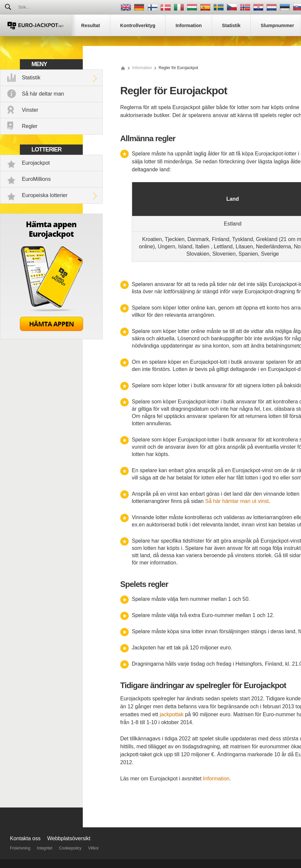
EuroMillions (36, 179)
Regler (30, 126)
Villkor (93, 848)
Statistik (31, 78)
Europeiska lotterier (45, 195)
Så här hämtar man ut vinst (237, 501)
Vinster (30, 110)
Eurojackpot (36, 163)
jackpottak (172, 714)
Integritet (45, 848)
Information (216, 779)
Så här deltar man (43, 94)
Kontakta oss (25, 838)
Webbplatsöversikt (69, 838)
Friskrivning (20, 848)
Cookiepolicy (70, 848)
